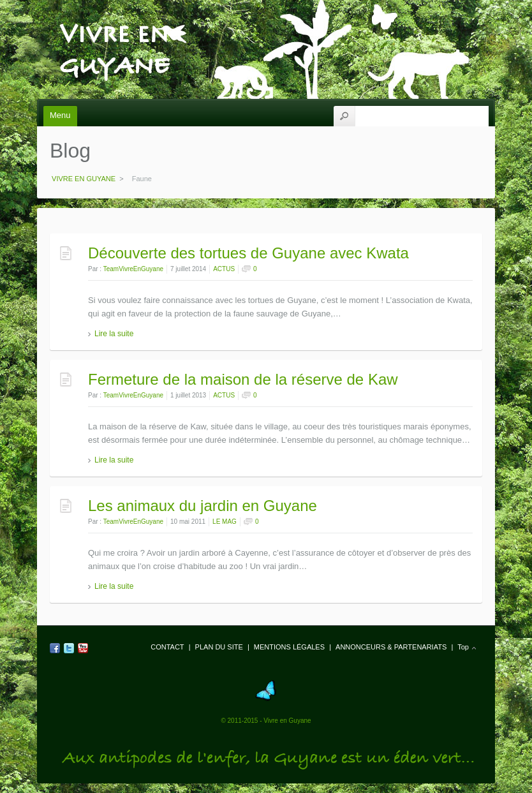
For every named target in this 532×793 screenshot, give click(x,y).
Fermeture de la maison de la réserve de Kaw (243, 379)
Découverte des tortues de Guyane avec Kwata (248, 253)
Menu (60, 115)
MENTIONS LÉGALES (289, 647)
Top (463, 647)
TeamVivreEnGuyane (133, 269)
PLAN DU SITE (219, 647)
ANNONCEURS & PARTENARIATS (391, 647)
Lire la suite (114, 334)
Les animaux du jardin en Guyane (203, 506)
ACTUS (224, 269)
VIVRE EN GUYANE (115, 26)
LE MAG (225, 522)
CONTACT (167, 647)
